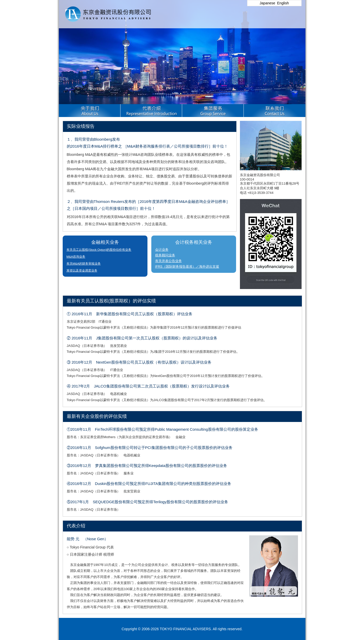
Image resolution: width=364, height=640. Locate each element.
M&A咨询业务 (76, 257)
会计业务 (162, 250)
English (283, 3)
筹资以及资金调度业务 (82, 271)
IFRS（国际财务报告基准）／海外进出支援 (187, 267)
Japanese (268, 3)
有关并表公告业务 (169, 261)
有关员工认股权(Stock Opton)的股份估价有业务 (99, 250)
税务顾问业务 (165, 255)
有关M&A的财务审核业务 (84, 264)
